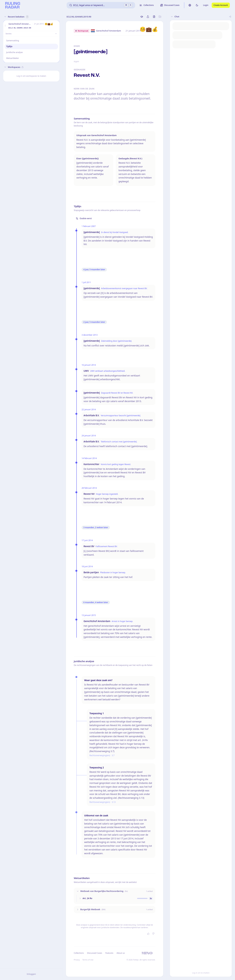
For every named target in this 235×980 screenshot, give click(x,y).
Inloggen (31, 974)
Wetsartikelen (12, 58)
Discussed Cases (94, 953)
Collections (79, 953)
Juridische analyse (14, 52)
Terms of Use (88, 960)
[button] (5, 26)
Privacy (77, 960)
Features (109, 953)
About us (121, 953)
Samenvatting (13, 41)
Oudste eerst (84, 218)
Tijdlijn (9, 46)
